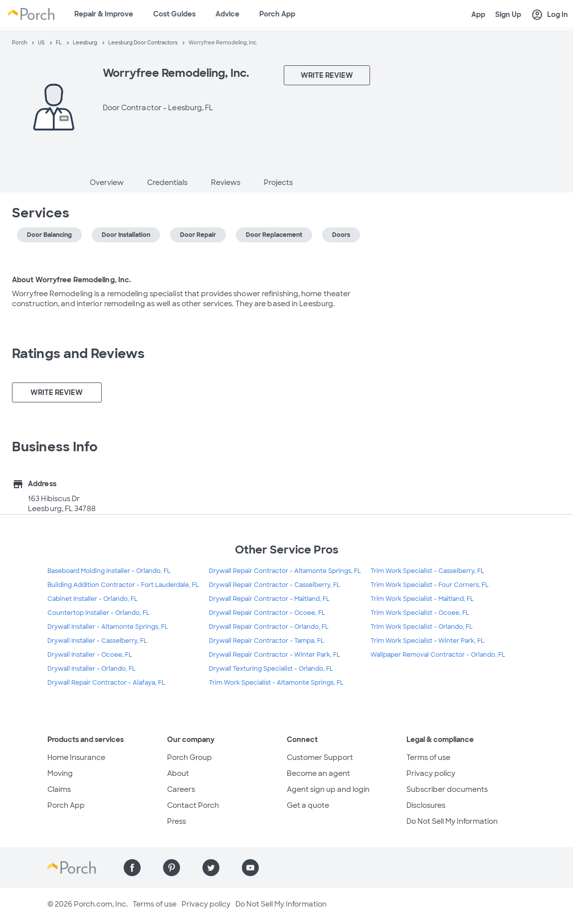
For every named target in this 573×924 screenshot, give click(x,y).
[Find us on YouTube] (250, 868)
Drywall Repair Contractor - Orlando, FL (269, 627)
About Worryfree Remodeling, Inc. (72, 280)
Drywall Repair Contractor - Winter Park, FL (275, 655)
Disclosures (426, 805)
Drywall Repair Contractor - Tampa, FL (267, 641)
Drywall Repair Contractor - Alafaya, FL (106, 683)
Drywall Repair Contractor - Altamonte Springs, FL (285, 571)
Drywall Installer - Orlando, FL (92, 669)
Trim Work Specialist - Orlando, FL (422, 627)
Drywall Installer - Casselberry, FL (97, 641)
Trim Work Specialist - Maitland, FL (422, 599)
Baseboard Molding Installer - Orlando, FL (109, 571)
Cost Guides (174, 14)
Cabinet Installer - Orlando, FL (93, 599)
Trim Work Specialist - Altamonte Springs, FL (276, 683)
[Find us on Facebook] (132, 868)
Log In (550, 15)
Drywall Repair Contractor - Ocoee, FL (267, 613)
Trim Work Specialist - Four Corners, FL (430, 585)
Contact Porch (193, 805)
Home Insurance (76, 757)
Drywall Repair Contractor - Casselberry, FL (275, 585)
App (478, 14)
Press (177, 821)
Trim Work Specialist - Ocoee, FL (420, 613)
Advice (227, 14)
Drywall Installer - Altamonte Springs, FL (108, 627)
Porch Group (190, 757)
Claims (59, 789)
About (178, 773)
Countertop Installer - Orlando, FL (98, 613)
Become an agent (318, 773)
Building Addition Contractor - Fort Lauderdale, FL (123, 585)
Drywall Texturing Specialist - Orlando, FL (271, 669)
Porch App (277, 14)
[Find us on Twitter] (211, 868)
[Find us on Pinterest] (172, 868)
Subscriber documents (447, 789)
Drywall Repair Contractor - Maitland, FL (269, 599)
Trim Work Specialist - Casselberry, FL (427, 571)
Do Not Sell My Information (452, 821)
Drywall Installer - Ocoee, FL (90, 655)
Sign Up (508, 14)
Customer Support (320, 757)
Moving (60, 773)
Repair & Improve (104, 14)
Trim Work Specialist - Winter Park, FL (427, 641)
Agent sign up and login (328, 789)
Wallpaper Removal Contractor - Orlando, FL (438, 655)
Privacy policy (431, 773)
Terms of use (428, 757)
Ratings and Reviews (78, 354)
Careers (181, 789)
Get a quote (308, 805)
